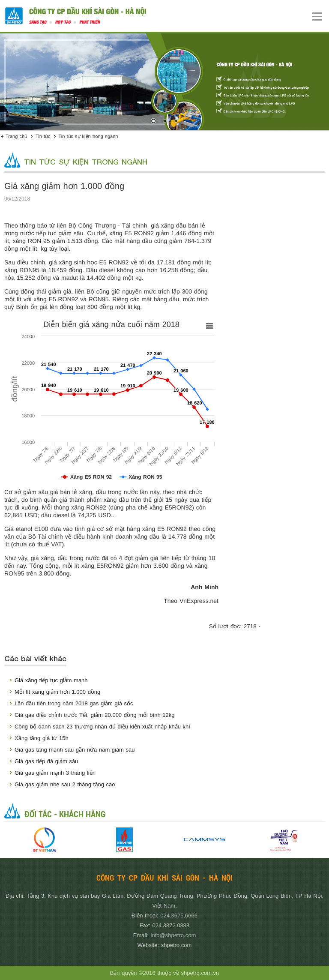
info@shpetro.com (173, 935)
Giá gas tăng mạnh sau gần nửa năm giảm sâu (75, 750)
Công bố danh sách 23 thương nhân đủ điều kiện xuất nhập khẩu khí (102, 727)
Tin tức (43, 136)
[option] (44, 840)
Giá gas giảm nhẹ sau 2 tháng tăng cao (65, 784)
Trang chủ (16, 136)
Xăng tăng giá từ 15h (42, 738)
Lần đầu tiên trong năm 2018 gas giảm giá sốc (74, 703)
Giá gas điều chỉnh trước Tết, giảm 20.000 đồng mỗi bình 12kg (94, 715)
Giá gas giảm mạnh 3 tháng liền (55, 773)
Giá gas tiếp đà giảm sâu (46, 761)
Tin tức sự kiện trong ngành (88, 136)
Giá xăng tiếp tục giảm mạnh (51, 680)
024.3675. (173, 916)
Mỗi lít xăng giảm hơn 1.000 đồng (57, 692)
